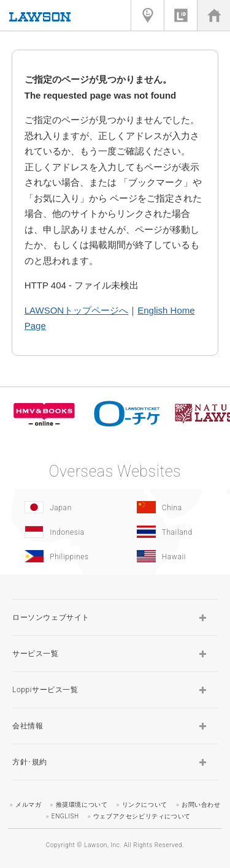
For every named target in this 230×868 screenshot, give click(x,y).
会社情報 (28, 726)
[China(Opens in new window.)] (168, 507)
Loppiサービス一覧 (45, 690)
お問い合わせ (201, 805)
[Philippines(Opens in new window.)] (56, 556)
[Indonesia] (56, 532)
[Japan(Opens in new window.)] (56, 507)
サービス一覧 (36, 654)
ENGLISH (65, 816)
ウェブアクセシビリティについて (142, 816)
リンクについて (145, 805)
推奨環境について (82, 805)
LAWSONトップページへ (76, 310)
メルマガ (28, 805)
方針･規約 (30, 762)
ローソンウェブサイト (51, 617)
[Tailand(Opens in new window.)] (168, 532)
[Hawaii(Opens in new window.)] (168, 556)
